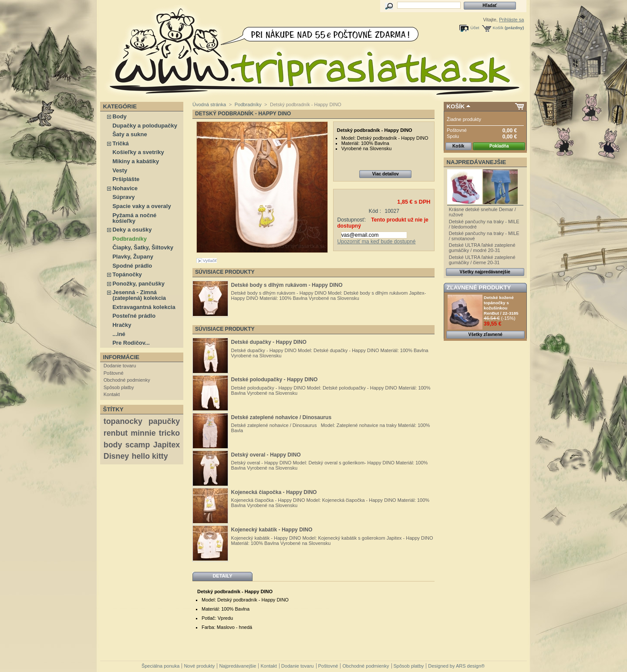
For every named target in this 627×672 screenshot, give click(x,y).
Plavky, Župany (133, 257)
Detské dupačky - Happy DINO (269, 342)
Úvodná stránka (209, 104)
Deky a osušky (132, 230)
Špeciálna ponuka (160, 666)
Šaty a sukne (130, 134)
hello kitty (150, 456)
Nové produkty (199, 666)
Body (120, 116)
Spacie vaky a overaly (142, 206)
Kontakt (112, 394)
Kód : (375, 211)
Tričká (121, 143)
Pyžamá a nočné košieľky (134, 218)
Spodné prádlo (132, 266)
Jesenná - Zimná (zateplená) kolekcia (139, 295)
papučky (164, 421)
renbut (116, 433)
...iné (119, 334)
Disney (116, 456)
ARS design (469, 666)
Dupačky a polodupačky (145, 126)
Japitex (167, 445)
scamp (138, 445)
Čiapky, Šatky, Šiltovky (143, 247)
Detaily (222, 576)
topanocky (123, 421)
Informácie (121, 357)
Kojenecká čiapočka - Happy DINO (274, 492)
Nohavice (125, 188)
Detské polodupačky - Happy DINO (275, 380)
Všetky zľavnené (485, 334)
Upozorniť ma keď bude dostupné (376, 242)
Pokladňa (499, 146)
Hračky (122, 325)
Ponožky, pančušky (138, 284)
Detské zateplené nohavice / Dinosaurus (281, 417)
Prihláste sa (511, 20)
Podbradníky (130, 239)
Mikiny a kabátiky (136, 161)
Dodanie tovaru (120, 366)
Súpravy (123, 197)
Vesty (120, 170)
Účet (475, 28)
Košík (498, 28)
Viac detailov (386, 174)
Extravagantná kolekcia (144, 307)
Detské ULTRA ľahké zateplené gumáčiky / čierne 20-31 (482, 260)
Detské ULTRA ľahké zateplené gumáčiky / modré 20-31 (482, 248)
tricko (170, 433)
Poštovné (114, 373)
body (113, 445)
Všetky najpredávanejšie (485, 272)
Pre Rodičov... (131, 343)
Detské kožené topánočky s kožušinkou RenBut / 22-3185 (501, 305)
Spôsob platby (119, 387)
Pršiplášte (126, 179)
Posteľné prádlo (134, 316)
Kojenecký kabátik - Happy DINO (272, 530)
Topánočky (127, 274)
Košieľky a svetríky (138, 152)
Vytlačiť (210, 260)
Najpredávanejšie (477, 162)
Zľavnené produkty (479, 287)
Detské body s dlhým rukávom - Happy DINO (287, 285)
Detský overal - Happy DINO (266, 455)
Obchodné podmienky (127, 380)
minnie (143, 433)
